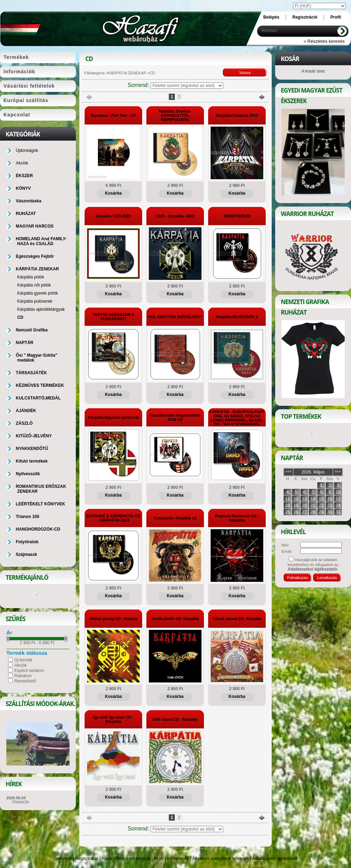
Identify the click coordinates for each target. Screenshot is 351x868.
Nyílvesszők (28, 474)
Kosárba (113, 193)
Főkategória (94, 73)
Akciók (21, 665)
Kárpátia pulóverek (35, 301)
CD (20, 317)
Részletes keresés (133, 859)
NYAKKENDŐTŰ (32, 449)
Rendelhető (25, 681)
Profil (159, 859)
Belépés (271, 17)
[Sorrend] (187, 86)
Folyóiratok (27, 542)
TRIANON (20, 802)
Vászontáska (29, 201)
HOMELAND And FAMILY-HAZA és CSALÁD (41, 241)
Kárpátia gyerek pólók (38, 293)
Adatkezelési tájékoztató (275, 859)
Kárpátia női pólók (34, 285)
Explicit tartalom (29, 671)
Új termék (23, 660)
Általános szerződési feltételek (221, 859)
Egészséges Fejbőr (35, 256)
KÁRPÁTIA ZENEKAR (127, 73)
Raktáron (23, 676)
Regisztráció (87, 859)
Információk (178, 859)
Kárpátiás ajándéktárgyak (41, 309)
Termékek (62, 859)
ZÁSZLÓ (24, 423)
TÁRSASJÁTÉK (31, 373)
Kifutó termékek (32, 461)
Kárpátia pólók (31, 277)
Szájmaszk (27, 554)
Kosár (107, 859)
